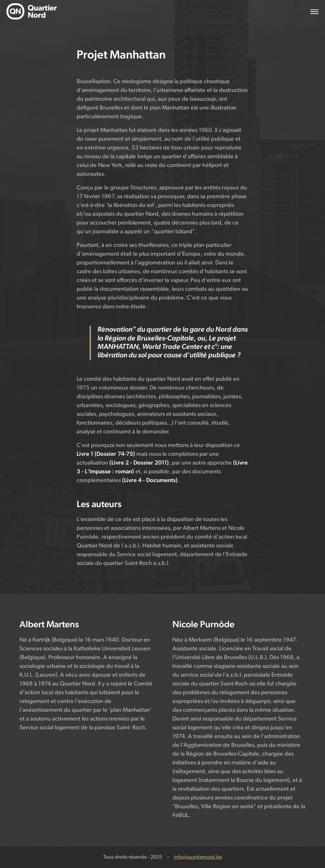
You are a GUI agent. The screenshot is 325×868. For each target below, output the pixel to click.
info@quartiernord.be (198, 857)
